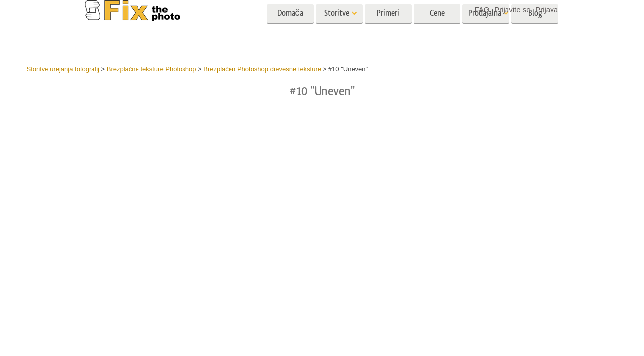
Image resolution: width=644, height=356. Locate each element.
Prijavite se (512, 10)
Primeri (388, 28)
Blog (535, 28)
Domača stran (290, 32)
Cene (437, 28)
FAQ (482, 10)
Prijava (547, 10)
